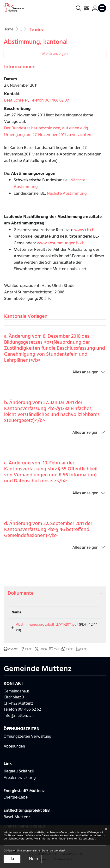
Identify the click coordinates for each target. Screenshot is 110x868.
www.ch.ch (84, 230)
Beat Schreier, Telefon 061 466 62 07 (37, 100)
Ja (12, 859)
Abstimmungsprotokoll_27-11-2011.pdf (43, 625)
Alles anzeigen (85, 372)
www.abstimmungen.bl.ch (61, 243)
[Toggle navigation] (102, 8)
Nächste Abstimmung (67, 194)
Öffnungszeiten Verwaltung (27, 737)
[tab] (55, 593)
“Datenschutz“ (87, 839)
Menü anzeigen (55, 54)
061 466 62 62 (29, 710)
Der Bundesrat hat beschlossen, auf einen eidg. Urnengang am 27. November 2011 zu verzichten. (48, 132)
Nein (34, 859)
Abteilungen (14, 746)
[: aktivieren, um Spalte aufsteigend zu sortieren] (89, 613)
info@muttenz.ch (19, 716)
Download (89, 625)
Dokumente (21, 593)
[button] (11, 649)
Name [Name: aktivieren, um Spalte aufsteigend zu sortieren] (17, 612)
